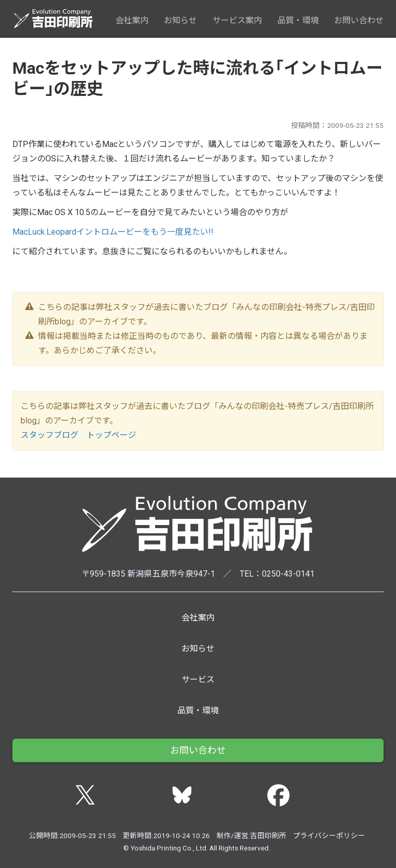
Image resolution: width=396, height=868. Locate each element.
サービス (198, 679)
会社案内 (132, 20)
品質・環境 (298, 20)
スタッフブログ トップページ (78, 435)
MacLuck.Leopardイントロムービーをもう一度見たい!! (113, 232)
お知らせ (180, 20)
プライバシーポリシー (329, 836)
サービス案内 (237, 20)
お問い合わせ (359, 20)
